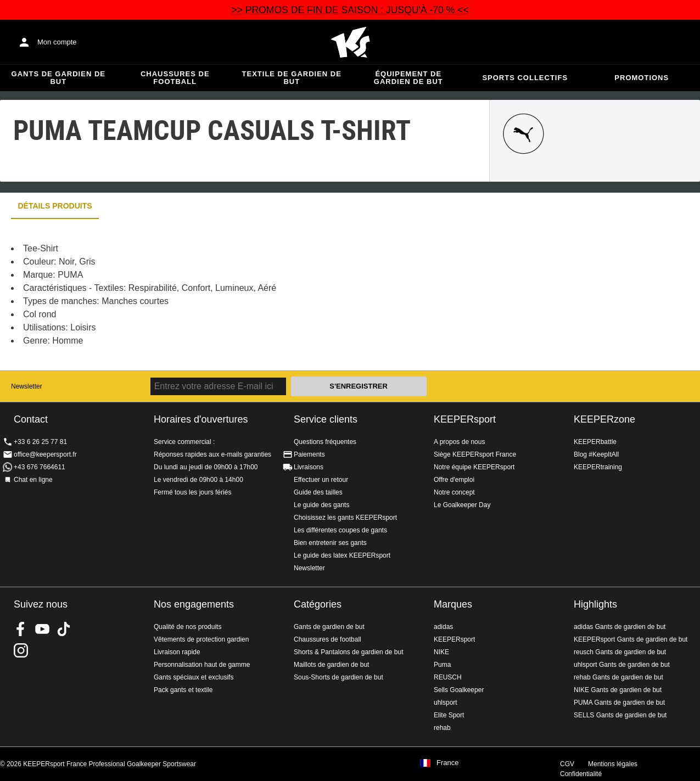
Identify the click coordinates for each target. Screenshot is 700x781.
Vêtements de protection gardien (201, 639)
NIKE (441, 652)
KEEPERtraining (598, 467)
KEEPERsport (465, 419)
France (447, 763)
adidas (443, 627)
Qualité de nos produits (187, 627)
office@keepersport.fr (45, 454)
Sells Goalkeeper (459, 690)
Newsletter (27, 386)
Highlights (595, 604)
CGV (567, 764)
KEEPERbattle (595, 442)
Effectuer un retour (321, 480)
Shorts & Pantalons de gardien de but (348, 652)
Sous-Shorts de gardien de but (338, 677)
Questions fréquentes (325, 442)
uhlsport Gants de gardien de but (622, 665)
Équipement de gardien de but (408, 78)
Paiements (309, 454)
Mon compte (57, 42)
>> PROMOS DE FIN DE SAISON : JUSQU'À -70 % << (350, 10)
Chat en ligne (33, 480)
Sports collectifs (525, 78)
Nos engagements (194, 604)
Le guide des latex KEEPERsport (342, 555)
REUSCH (448, 677)
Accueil (350, 42)
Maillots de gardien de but (331, 665)
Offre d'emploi (454, 480)
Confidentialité (581, 774)
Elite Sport (449, 715)
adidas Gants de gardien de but (620, 627)
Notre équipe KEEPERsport (474, 467)
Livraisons (309, 467)
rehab (442, 728)
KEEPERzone (604, 419)
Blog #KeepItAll (596, 454)
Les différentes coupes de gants (340, 530)
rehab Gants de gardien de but (618, 677)
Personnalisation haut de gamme (202, 665)
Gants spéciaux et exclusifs (194, 677)
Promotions (642, 78)
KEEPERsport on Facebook (21, 629)
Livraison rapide (177, 652)
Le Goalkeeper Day (462, 505)
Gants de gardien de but (58, 78)
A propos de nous (459, 442)
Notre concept (454, 492)
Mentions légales (613, 764)
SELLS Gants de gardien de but (620, 715)
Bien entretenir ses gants (330, 543)
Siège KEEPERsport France (475, 454)
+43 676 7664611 (40, 467)
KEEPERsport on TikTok (64, 629)
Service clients (326, 419)
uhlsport (446, 703)
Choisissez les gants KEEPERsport (345, 518)
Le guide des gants (321, 505)
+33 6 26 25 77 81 (40, 442)
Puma (442, 665)
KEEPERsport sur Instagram (21, 650)
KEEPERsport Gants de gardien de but (631, 639)
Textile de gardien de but (292, 78)
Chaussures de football (175, 78)
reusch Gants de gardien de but (620, 652)
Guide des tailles (318, 492)
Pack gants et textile (183, 690)
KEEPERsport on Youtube (42, 629)
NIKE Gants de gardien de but (618, 690)
